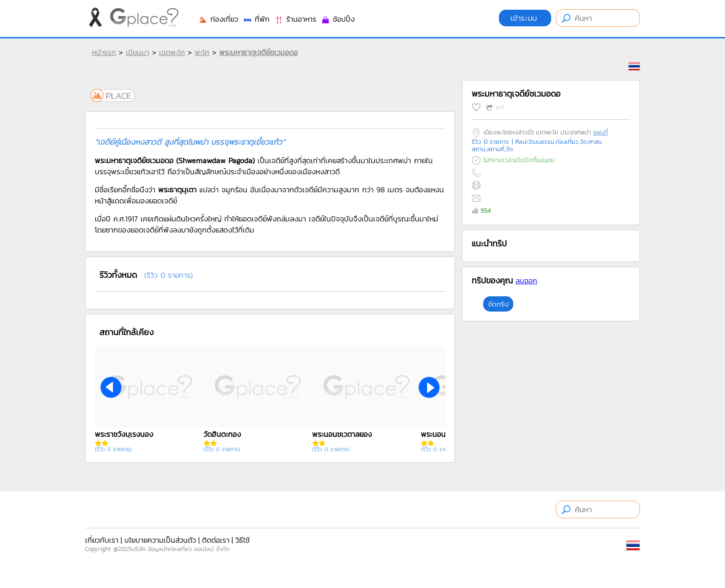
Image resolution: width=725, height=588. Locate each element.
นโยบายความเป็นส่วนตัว (160, 540)
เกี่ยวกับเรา (102, 540)
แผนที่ (601, 132)
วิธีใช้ (243, 540)
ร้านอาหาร (295, 19)
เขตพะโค (172, 52)
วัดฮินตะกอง (222, 434)
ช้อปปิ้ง (338, 19)
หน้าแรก (104, 52)
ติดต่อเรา (216, 540)
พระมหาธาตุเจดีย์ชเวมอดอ (258, 52)
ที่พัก (256, 19)
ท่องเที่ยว (218, 19)
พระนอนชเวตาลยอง (342, 434)
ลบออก (526, 281)
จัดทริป (498, 304)
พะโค (202, 52)
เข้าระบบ (525, 18)
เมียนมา (138, 52)
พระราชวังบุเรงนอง (124, 434)
